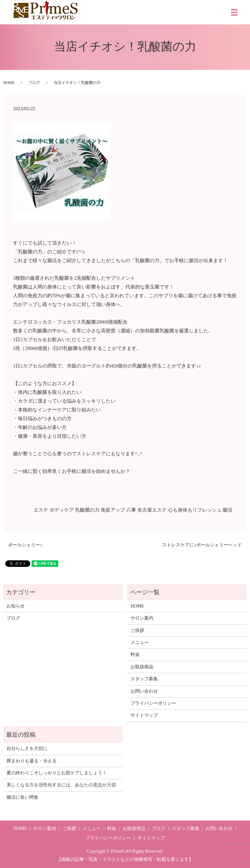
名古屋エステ (152, 510)
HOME (9, 83)
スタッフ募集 (144, 679)
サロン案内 (142, 618)
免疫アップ (113, 510)
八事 (131, 510)
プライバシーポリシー (153, 703)
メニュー (140, 642)
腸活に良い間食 (22, 797)
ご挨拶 (137, 630)
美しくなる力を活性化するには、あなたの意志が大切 (61, 785)
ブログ (34, 83)
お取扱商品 (142, 667)
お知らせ (16, 606)
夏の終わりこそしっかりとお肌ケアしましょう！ (57, 773)
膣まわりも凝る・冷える (32, 761)
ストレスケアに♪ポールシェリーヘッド (202, 545)
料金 (135, 654)
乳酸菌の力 (87, 510)
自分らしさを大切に (27, 748)
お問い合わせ (144, 691)
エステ (41, 510)
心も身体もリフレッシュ (195, 510)
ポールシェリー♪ (25, 545)
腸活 (228, 510)
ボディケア (62, 510)
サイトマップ (144, 715)
